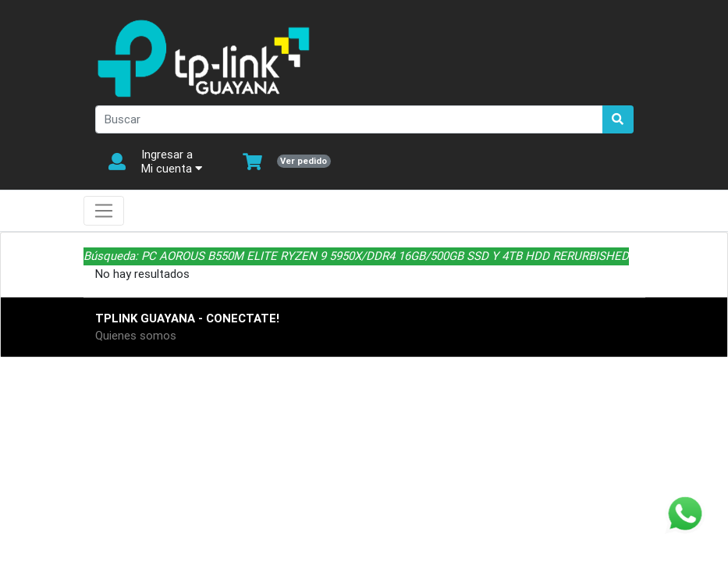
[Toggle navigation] (104, 211)
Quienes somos (136, 335)
